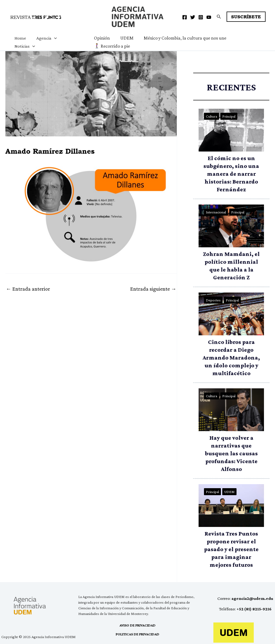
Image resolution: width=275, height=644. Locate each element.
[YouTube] (209, 17)
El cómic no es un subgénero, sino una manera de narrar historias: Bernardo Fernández (231, 174)
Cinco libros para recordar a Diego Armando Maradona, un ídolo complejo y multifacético (231, 358)
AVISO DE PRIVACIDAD (137, 625)
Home (20, 38)
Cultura (211, 116)
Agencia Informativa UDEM (113, 28)
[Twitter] (193, 17)
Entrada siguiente (153, 289)
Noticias (24, 46)
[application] (52, 38)
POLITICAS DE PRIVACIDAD (137, 634)
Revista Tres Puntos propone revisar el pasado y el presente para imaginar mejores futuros (231, 549)
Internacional (216, 212)
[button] (219, 17)
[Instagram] (201, 17)
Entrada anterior (28, 289)
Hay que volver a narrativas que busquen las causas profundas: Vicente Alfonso (231, 453)
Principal (229, 116)
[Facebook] (185, 17)
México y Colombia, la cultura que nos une (182, 38)
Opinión (100, 38)
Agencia (45, 38)
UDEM (124, 38)
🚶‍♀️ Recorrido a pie (110, 46)
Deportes (213, 300)
